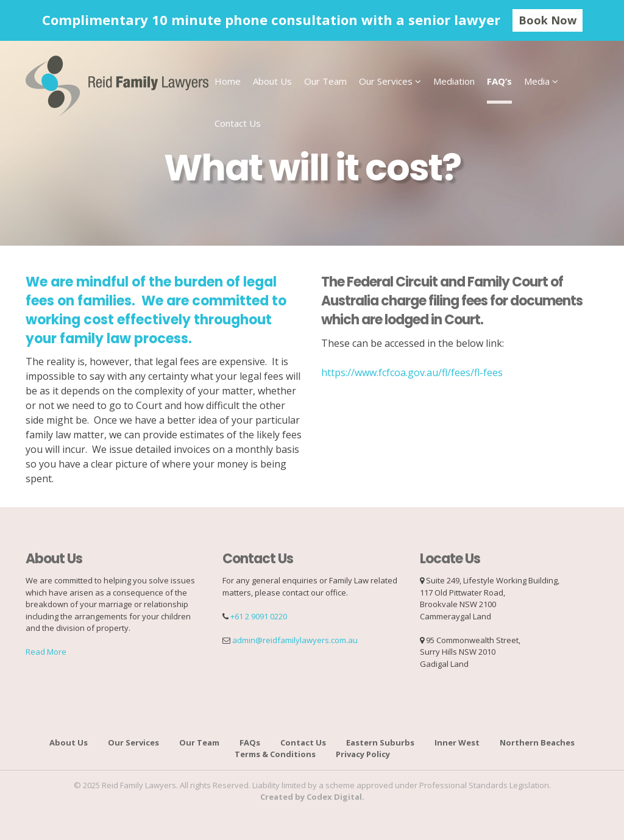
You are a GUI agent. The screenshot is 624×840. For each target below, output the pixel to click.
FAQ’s (499, 81)
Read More (46, 652)
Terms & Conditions (275, 754)
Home (228, 81)
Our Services (386, 81)
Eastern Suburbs (380, 742)
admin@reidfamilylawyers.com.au (295, 640)
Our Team (325, 81)
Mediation (454, 81)
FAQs (250, 742)
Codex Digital (334, 797)
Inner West (457, 742)
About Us (272, 81)
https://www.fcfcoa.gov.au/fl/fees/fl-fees (412, 372)
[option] (312, 20)
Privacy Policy (363, 754)
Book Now (548, 20)
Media (537, 81)
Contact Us (238, 123)
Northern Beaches (537, 742)
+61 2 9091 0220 (259, 616)
